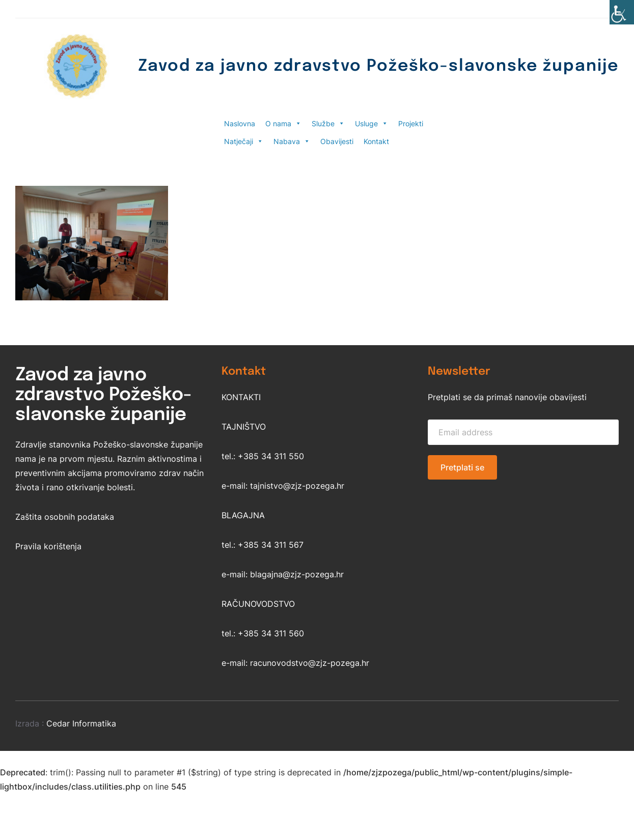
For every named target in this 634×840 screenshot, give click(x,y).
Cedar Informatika (81, 723)
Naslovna (240, 123)
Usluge (371, 123)
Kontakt (376, 141)
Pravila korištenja (48, 546)
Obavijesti (337, 141)
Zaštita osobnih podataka (65, 517)
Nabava (292, 141)
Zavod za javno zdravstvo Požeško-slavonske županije (378, 66)
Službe (328, 123)
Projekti (411, 123)
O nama (283, 123)
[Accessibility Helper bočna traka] (622, 12)
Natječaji (244, 141)
